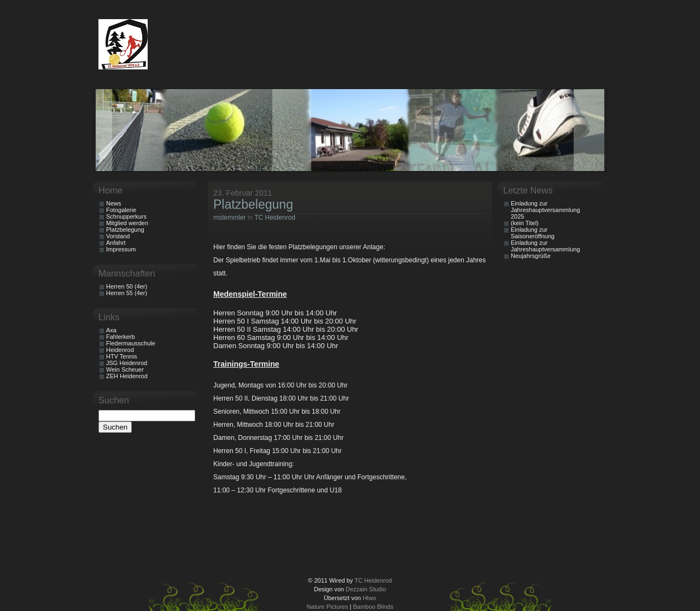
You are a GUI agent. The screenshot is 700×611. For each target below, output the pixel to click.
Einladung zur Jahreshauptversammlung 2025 (546, 210)
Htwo (369, 598)
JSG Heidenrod (127, 363)
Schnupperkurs (126, 216)
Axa (111, 330)
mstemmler (229, 218)
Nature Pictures (328, 607)
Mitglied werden (127, 223)
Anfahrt (116, 243)
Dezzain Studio (366, 589)
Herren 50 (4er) (127, 286)
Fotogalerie (121, 210)
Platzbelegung (253, 204)
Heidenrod (120, 350)
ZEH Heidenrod (127, 376)
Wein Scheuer (125, 369)
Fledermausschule (131, 343)
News (114, 203)
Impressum (121, 249)
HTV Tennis (122, 356)
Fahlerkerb (121, 337)
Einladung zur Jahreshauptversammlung (546, 246)
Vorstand (118, 236)
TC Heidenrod (275, 218)
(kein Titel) (525, 223)
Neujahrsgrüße (531, 256)
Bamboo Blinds (373, 607)
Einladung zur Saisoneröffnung (533, 233)
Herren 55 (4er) (127, 293)
